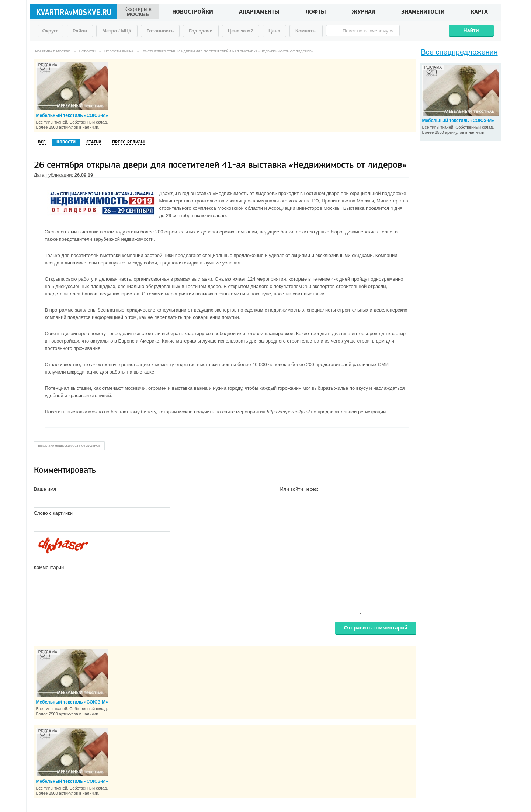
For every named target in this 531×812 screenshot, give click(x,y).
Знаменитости (423, 13)
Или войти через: (299, 489)
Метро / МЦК (117, 31)
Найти (471, 30)
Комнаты (306, 31)
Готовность (160, 31)
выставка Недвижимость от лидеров (70, 446)
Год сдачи (201, 31)
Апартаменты (259, 13)
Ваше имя (45, 489)
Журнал (364, 13)
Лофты (316, 13)
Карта (479, 13)
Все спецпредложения (459, 52)
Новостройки (193, 13)
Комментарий (49, 567)
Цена (274, 31)
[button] (286, 501)
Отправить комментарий (376, 628)
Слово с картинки (53, 513)
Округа (51, 31)
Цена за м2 (241, 31)
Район (80, 31)
